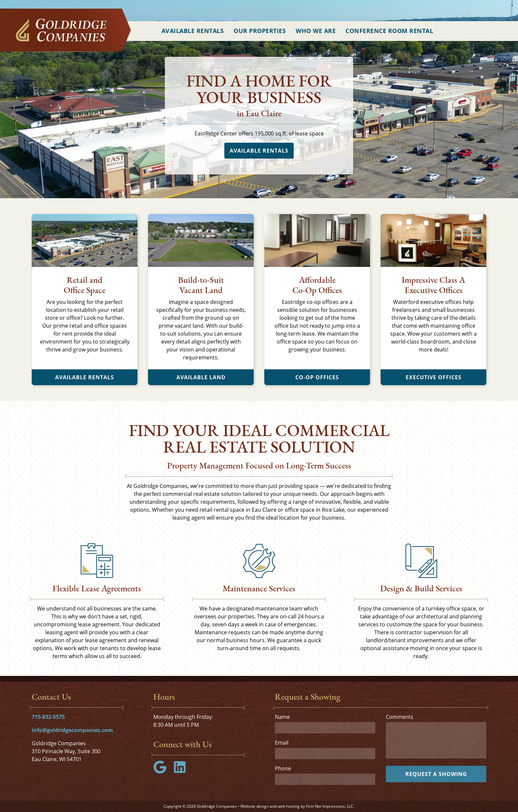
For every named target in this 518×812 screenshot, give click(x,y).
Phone (283, 768)
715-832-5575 (48, 717)
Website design (255, 806)
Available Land (201, 377)
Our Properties (260, 31)
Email (282, 743)
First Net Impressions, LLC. (330, 806)
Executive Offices (434, 377)
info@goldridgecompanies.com (72, 730)
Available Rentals (193, 31)
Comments (400, 717)
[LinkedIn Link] (182, 772)
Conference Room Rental (389, 31)
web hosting (289, 806)
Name (282, 717)
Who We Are (316, 31)
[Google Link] (163, 772)
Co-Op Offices (317, 377)
